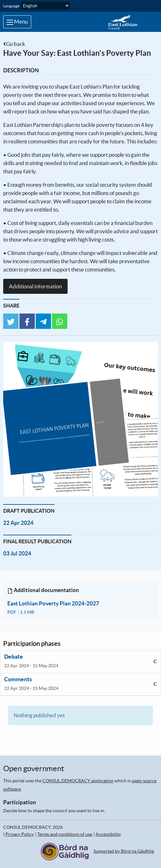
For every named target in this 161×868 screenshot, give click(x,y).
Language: (12, 6)
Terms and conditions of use (65, 834)
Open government (34, 768)
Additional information (35, 286)
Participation (20, 802)
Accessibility (108, 834)
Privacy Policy (20, 834)
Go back (16, 44)
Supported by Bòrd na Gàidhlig (124, 851)
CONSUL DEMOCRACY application (78, 781)
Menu (17, 22)
